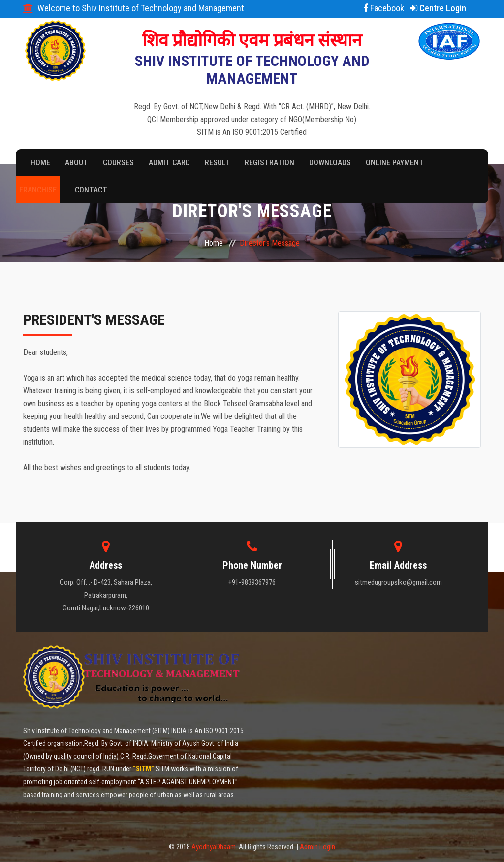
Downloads (330, 163)
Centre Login (438, 8)
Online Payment (395, 163)
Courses (118, 163)
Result (217, 163)
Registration (269, 163)
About (77, 163)
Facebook (384, 8)
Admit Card (169, 163)
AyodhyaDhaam (214, 847)
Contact (91, 190)
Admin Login (317, 847)
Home (40, 163)
